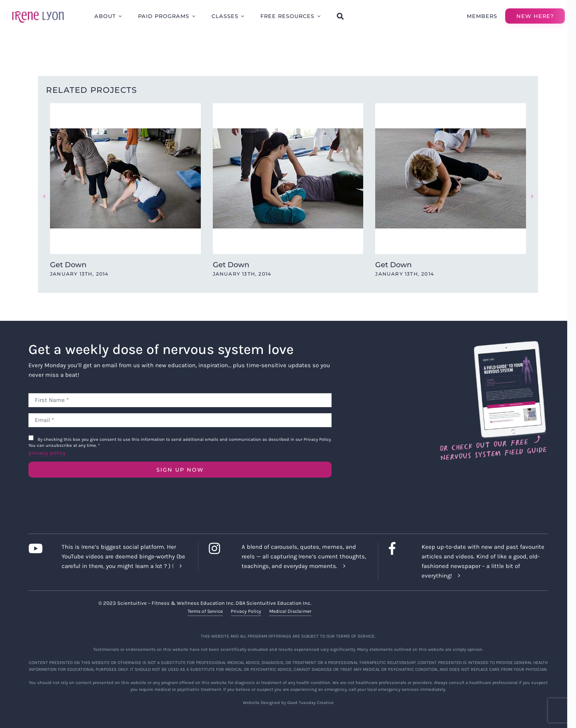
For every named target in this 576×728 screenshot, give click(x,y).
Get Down (68, 265)
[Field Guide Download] (493, 344)
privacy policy (47, 453)
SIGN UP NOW (180, 470)
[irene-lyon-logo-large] (38, 11)
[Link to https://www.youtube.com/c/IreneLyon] (39, 548)
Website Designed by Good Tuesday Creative (288, 702)
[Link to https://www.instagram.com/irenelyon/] (219, 548)
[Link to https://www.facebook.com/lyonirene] (399, 548)
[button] (44, 196)
